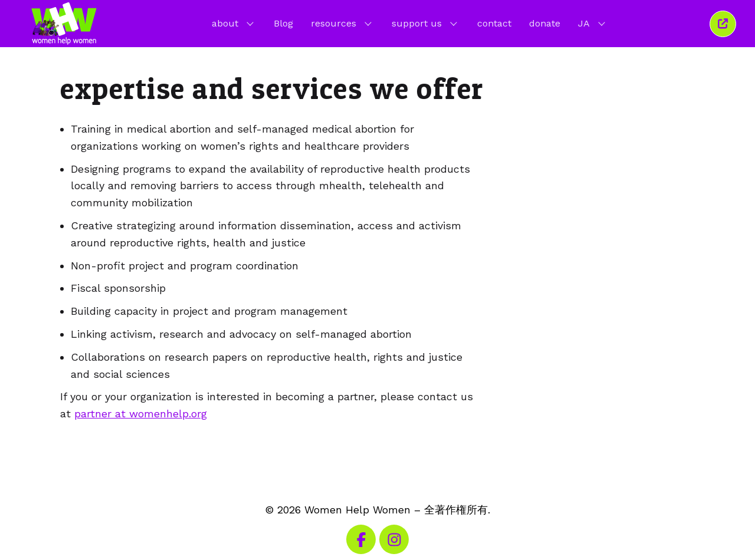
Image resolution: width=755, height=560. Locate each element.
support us (426, 23)
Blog (283, 23)
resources (342, 23)
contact (494, 23)
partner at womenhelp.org (141, 414)
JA (593, 23)
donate (545, 23)
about (234, 23)
